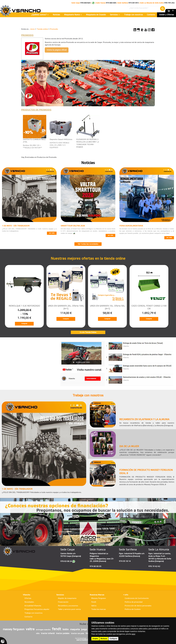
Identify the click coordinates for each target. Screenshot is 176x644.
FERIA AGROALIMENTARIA (131, 226)
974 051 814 (134, 3)
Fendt (94, 602)
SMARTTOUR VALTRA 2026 (73, 226)
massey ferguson (14, 630)
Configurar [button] (113, 639)
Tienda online (42, 29)
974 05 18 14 (125, 561)
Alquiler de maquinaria (67, 598)
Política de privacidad (134, 602)
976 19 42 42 (154, 566)
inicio (32, 29)
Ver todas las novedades (88, 244)
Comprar (24, 324)
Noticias (56, 15)
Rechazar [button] (104, 639)
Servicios (115, 15)
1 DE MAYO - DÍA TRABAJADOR (16, 226)
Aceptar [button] (95, 639)
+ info (126, 595)
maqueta (75, 630)
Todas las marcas (98, 609)
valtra (30, 629)
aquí (134, 634)
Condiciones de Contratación (137, 598)
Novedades (29, 602)
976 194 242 (169, 3)
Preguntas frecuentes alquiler (37, 609)
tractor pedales (63, 633)
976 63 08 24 (66, 561)
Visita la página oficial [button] (57, 50)
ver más (52, 233)
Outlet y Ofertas (167, 15)
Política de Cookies (133, 609)
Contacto (151, 15)
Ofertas (28, 598)
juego (84, 630)
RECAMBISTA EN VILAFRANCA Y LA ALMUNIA (144, 420)
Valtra (94, 606)
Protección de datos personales (138, 606)
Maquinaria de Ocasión (96, 15)
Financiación (63, 602)
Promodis (54, 29)
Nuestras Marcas (97, 595)
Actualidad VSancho (33, 606)
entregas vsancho (43, 630)
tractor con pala (78, 634)
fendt (57, 629)
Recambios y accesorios (68, 606)
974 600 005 (111, 3)
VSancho (27, 595)
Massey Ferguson (99, 598)
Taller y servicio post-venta (69, 609)
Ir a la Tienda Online (88, 332)
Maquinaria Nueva (73, 15)
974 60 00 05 (95, 566)
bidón (66, 630)
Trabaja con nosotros (133, 15)
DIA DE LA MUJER (129, 447)
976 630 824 (85, 3)
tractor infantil (48, 633)
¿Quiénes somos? (40, 15)
